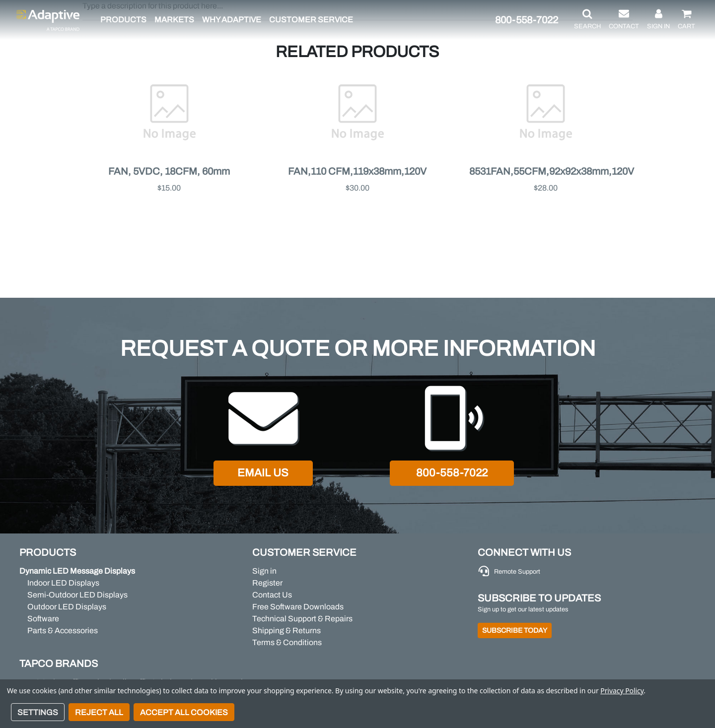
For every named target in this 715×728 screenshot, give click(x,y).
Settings (38, 712)
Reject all (99, 712)
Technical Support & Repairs (302, 619)
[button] (587, 20)
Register (267, 583)
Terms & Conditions (287, 642)
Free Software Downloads (298, 607)
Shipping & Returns (286, 630)
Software (43, 619)
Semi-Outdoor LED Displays (77, 595)
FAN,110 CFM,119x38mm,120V (357, 171)
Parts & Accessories (63, 630)
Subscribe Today (515, 630)
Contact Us (272, 595)
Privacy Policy (622, 691)
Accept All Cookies (184, 712)
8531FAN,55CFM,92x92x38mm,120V (552, 171)
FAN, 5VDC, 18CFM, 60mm (169, 171)
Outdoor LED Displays (67, 607)
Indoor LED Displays (63, 583)
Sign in (264, 571)
